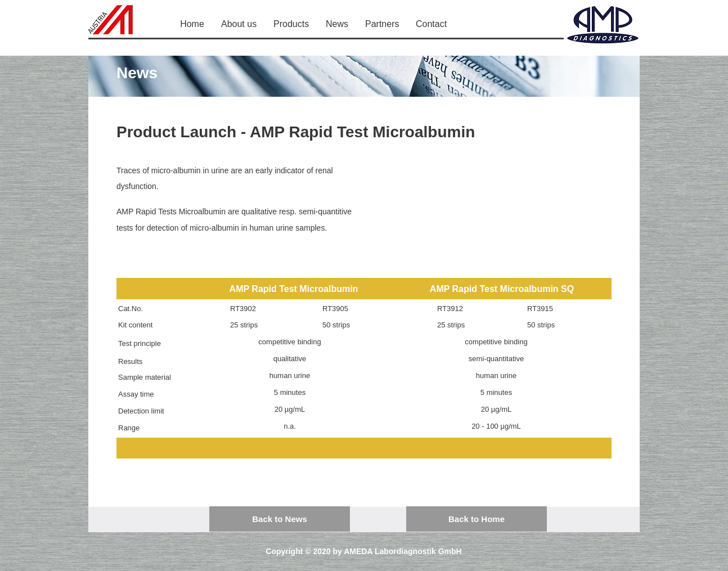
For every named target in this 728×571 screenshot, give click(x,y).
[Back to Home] (477, 519)
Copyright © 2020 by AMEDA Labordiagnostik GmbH (363, 551)
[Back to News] (280, 519)
